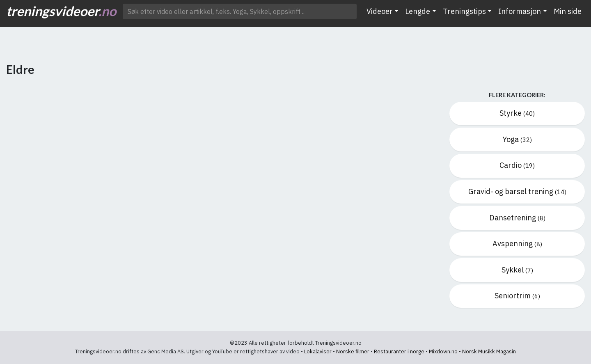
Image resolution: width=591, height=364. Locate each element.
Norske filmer (353, 351)
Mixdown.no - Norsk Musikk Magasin (472, 351)
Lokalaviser (318, 351)
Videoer (380, 11)
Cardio (517, 165)
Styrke (517, 113)
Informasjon (520, 11)
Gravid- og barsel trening (517, 191)
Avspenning (517, 244)
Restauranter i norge (399, 351)
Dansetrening (517, 218)
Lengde (418, 11)
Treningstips (464, 11)
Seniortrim (517, 296)
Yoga (517, 139)
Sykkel (517, 270)
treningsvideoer (61, 11)
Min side (568, 11)
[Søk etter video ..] (240, 11)
